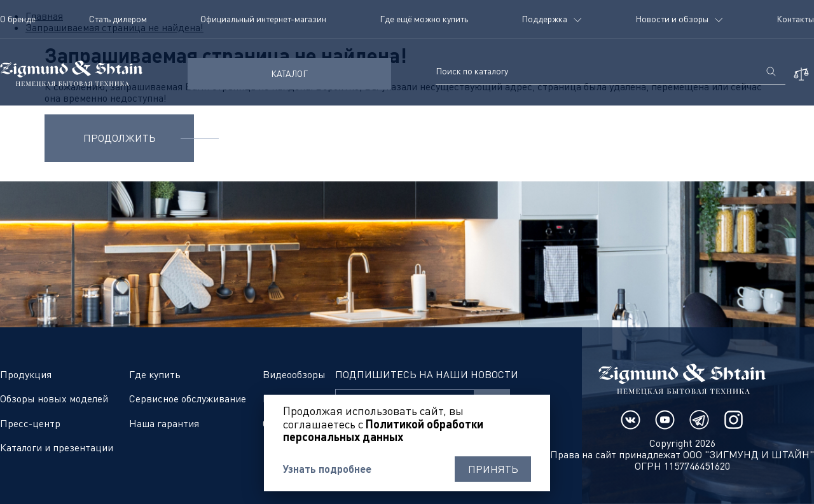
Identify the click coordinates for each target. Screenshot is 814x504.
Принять (493, 469)
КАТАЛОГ (289, 73)
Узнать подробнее (327, 469)
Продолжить (120, 138)
